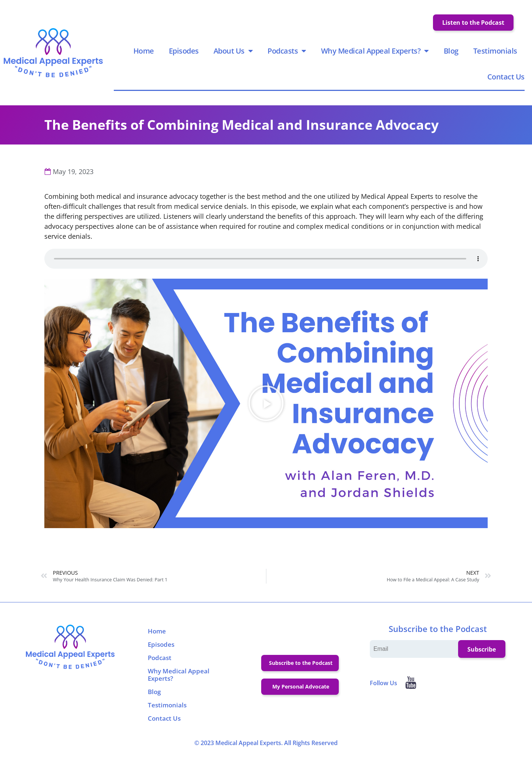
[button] (266, 404)
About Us (233, 51)
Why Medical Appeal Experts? (375, 51)
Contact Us (506, 77)
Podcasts (287, 51)
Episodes (184, 51)
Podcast (160, 659)
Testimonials (495, 51)
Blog (451, 51)
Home (144, 51)
